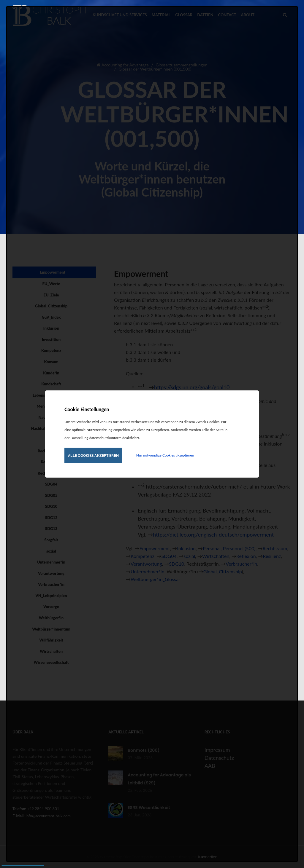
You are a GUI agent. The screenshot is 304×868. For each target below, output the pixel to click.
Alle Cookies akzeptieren (93, 456)
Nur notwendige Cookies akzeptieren (165, 455)
